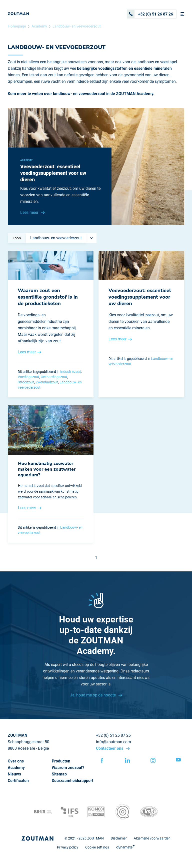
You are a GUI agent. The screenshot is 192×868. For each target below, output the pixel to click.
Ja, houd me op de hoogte (93, 695)
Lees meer (30, 212)
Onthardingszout (54, 377)
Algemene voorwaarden (152, 838)
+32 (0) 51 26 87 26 (150, 14)
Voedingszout (28, 377)
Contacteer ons (110, 748)
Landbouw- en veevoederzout (77, 26)
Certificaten (18, 781)
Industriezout (71, 372)
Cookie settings (97, 847)
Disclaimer (119, 838)
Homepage (17, 26)
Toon (17, 238)
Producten (61, 761)
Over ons (16, 761)
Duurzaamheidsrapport (72, 781)
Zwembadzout (47, 382)
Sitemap (59, 774)
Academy (39, 26)
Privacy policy (68, 847)
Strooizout (26, 382)
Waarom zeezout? (68, 768)
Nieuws (14, 774)
